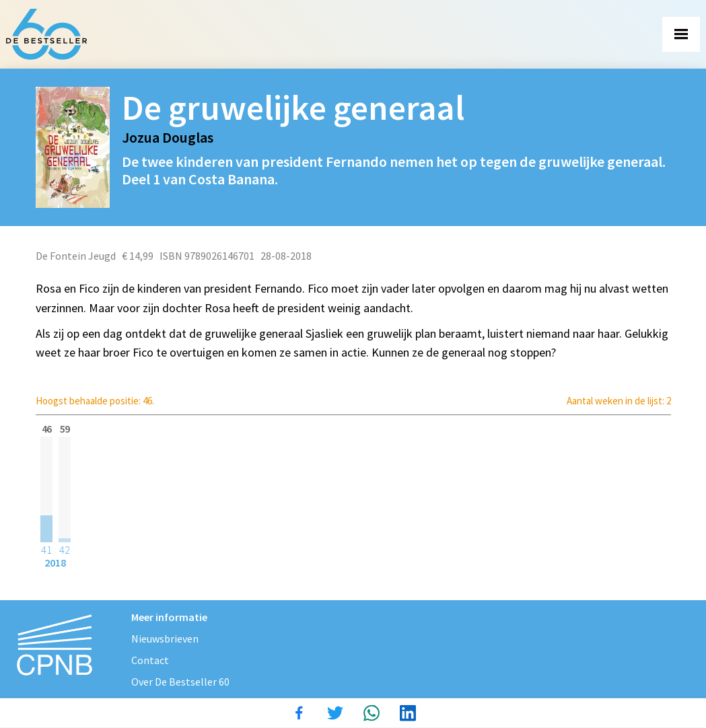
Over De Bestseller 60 (180, 682)
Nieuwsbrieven (165, 639)
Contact (150, 660)
